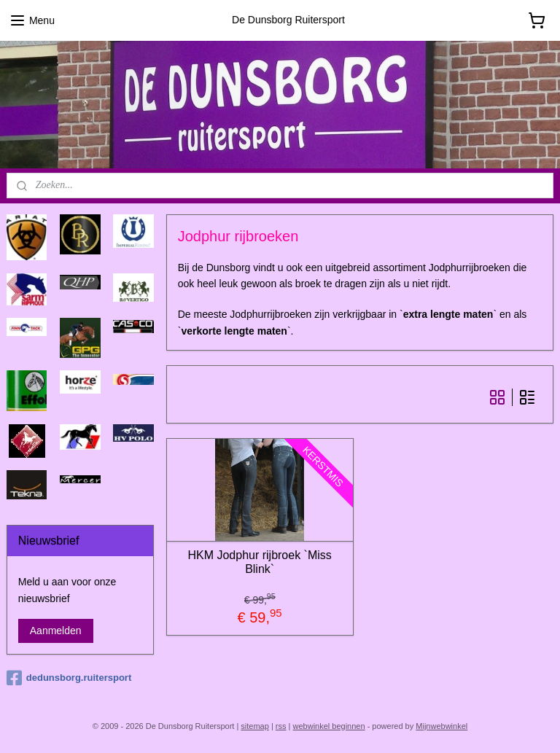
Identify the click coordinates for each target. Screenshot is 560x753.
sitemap (255, 726)
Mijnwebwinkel (442, 726)
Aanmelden (56, 631)
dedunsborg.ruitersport (69, 678)
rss (281, 726)
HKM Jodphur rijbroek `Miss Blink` (260, 562)
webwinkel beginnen (329, 726)
